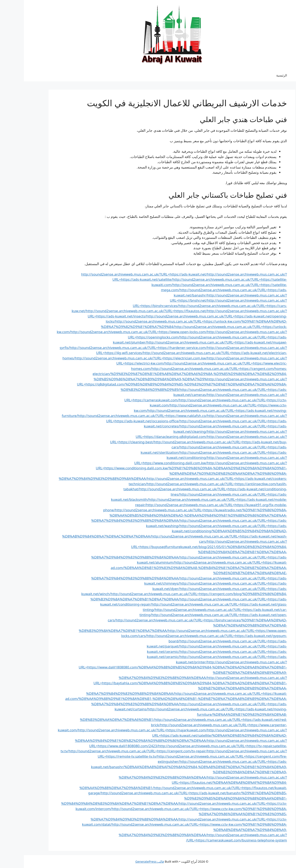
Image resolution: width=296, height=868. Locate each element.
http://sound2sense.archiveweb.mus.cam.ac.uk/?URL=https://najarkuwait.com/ (119, 730)
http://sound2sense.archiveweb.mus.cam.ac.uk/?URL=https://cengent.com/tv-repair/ (114, 751)
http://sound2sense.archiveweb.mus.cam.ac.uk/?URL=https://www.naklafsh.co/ (119, 416)
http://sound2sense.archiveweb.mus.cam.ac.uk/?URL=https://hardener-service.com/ (115, 348)
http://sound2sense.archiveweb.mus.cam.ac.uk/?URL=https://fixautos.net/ (123, 311)
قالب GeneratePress (126, 861)
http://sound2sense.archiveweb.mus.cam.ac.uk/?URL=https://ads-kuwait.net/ (120, 274)
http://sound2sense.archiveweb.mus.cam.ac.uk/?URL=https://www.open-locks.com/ (115, 332)
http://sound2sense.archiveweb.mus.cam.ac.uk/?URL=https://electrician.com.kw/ (117, 358)
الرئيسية (258, 75)
